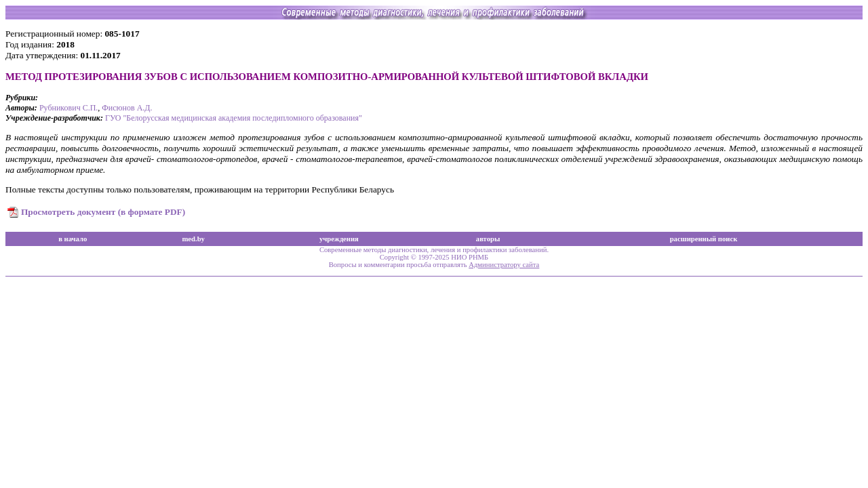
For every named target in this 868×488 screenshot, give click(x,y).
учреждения (339, 239)
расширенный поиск (704, 239)
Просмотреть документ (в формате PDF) (103, 212)
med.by (193, 239)
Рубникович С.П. (68, 108)
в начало (73, 239)
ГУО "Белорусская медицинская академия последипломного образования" (234, 118)
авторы (488, 239)
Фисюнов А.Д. (127, 108)
